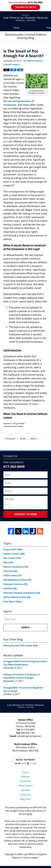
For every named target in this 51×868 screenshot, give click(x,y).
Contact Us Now (26, 514)
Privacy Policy (26, 786)
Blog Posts (26, 799)
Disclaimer (26, 781)
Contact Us (26, 795)
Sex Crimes (12, 558)
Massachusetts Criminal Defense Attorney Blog (26, 18)
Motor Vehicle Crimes (17, 597)
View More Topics (13, 602)
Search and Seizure (16, 567)
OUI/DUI (10, 588)
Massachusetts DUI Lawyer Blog (21, 645)
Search (26, 627)
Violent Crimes (14, 554)
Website (26, 777)
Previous (10, 438)
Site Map (26, 790)
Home (17, 28)
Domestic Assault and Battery (22, 593)
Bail (8, 562)
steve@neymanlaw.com (29, 736)
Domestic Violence (16, 584)
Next (34, 438)
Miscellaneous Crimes (17, 580)
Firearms (10, 571)
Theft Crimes (12, 575)
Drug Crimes (19, 423)
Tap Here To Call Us (26, 7)
